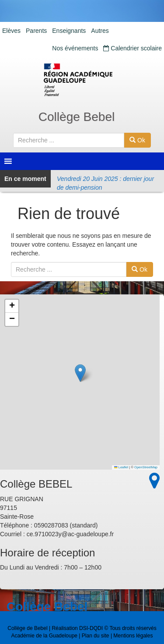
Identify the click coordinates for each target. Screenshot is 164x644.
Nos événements (75, 48)
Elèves (11, 31)
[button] (80, 373)
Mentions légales (133, 636)
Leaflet (121, 467)
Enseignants (69, 31)
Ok (137, 140)
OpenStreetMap (146, 467)
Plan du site (96, 636)
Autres (100, 31)
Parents (36, 31)
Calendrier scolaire (133, 48)
